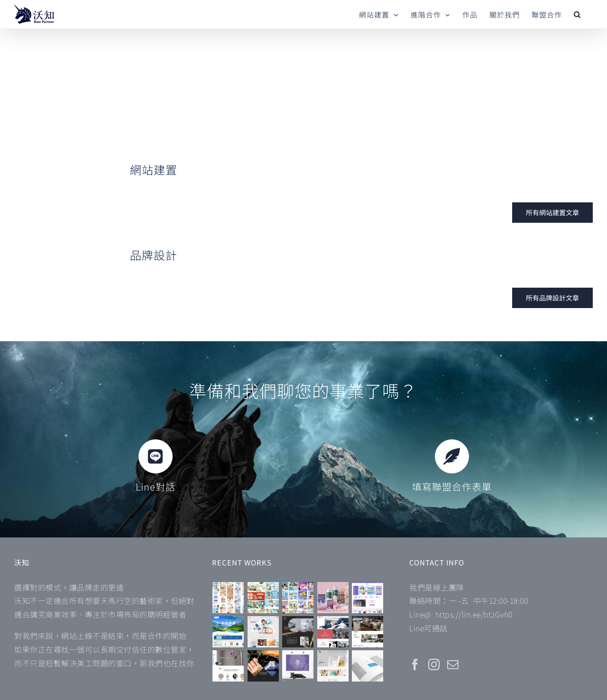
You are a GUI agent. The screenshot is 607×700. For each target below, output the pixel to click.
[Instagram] (434, 664)
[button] (577, 14)
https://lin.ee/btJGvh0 (474, 614)
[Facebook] (415, 664)
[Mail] (453, 664)
